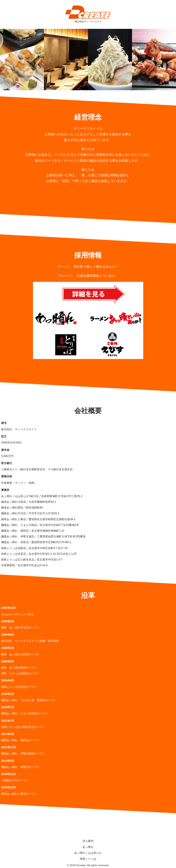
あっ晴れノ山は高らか (88, 853)
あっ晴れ (88, 847)
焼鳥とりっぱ (88, 859)
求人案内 (88, 841)
